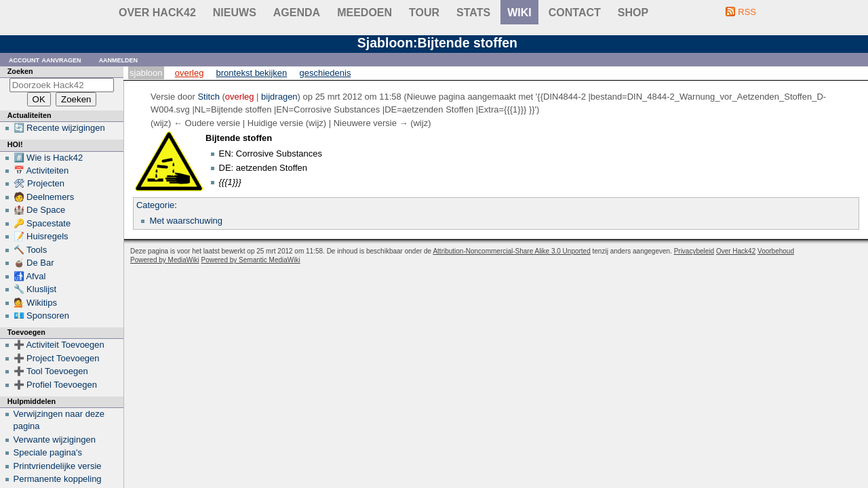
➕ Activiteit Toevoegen (59, 345)
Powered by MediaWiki (165, 260)
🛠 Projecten (39, 183)
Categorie (155, 205)
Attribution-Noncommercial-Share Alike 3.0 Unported (511, 251)
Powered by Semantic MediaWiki (251, 260)
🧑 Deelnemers (44, 197)
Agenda (297, 13)
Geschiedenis (325, 73)
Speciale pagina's (48, 452)
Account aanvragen (45, 59)
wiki (519, 13)
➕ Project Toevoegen (57, 358)
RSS (747, 12)
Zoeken (20, 71)
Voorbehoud (776, 251)
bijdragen (279, 97)
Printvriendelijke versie (58, 466)
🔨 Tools (31, 250)
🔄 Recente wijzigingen (59, 128)
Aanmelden (119, 59)
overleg (240, 97)
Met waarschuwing (186, 221)
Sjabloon (146, 73)
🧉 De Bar (34, 263)
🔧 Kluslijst (35, 289)
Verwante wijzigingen (55, 440)
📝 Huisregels (41, 236)
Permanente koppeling (58, 479)
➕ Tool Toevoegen (51, 371)
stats (473, 13)
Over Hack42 (157, 13)
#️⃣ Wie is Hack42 (48, 158)
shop (633, 13)
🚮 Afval (30, 276)
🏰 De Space (40, 210)
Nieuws (235, 13)
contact (575, 13)
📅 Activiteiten (41, 170)
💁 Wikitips (35, 303)
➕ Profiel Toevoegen (55, 385)
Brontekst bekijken (252, 73)
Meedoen (364, 13)
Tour (424, 13)
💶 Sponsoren (42, 316)
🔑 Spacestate (42, 223)
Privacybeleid (694, 251)
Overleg (190, 73)
